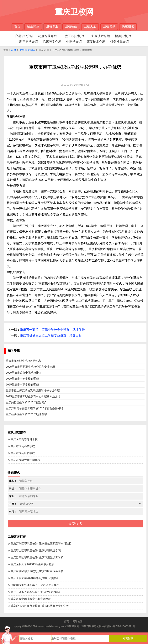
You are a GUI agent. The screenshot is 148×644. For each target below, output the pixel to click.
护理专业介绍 (24, 36)
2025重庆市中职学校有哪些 (22, 385)
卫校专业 (52, 26)
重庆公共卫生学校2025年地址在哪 (26, 414)
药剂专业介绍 (47, 36)
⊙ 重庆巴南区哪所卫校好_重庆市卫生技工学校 (36, 557)
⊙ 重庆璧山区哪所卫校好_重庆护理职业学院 (34, 550)
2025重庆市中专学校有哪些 (22, 379)
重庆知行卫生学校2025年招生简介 (26, 402)
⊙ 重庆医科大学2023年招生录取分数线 (31, 564)
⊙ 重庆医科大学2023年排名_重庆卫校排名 (33, 578)
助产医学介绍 (29, 42)
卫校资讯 (109, 26)
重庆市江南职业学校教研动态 (23, 361)
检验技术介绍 (124, 36)
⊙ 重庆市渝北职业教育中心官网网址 (29, 599)
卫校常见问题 (27, 50)
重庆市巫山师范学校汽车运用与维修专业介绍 (33, 390)
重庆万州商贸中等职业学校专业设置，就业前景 (52, 330)
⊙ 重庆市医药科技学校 (21, 446)
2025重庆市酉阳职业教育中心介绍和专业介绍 (33, 396)
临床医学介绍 (52, 42)
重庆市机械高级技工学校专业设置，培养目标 (51, 335)
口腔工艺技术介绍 (74, 36)
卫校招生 (71, 26)
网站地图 (77, 621)
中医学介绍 (74, 42)
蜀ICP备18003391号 (124, 626)
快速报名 (128, 26)
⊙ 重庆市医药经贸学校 (21, 453)
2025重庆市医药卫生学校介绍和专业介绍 (30, 367)
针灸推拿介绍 (119, 42)
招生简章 (33, 26)
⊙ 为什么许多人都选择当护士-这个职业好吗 (34, 592)
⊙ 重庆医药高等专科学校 (23, 439)
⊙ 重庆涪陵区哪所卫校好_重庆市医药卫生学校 (36, 571)
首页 (17, 26)
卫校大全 (90, 26)
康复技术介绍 (96, 42)
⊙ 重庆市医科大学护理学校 (24, 460)
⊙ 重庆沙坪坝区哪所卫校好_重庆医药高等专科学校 (38, 606)
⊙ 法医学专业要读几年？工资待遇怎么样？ (33, 585)
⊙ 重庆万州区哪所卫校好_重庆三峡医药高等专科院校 (40, 544)
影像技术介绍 (101, 36)
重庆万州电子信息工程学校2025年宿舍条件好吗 (34, 408)
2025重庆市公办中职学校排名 (24, 373)
